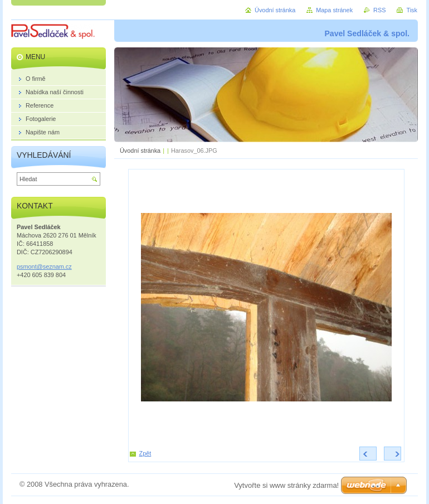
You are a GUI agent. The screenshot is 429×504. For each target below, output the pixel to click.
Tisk (412, 10)
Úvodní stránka (140, 151)
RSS (379, 10)
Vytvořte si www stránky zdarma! (286, 485)
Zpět (145, 453)
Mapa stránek (334, 10)
